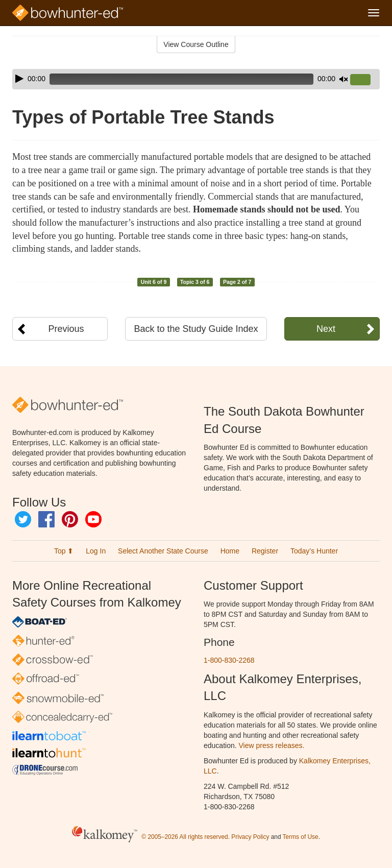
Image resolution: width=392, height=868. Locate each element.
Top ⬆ (64, 551)
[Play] (19, 79)
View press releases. (272, 745)
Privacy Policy (250, 837)
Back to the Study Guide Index (196, 329)
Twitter (23, 519)
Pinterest (70, 519)
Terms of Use (301, 837)
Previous (66, 329)
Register (265, 551)
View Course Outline (196, 44)
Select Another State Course (163, 551)
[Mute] (344, 79)
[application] (196, 79)
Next (326, 329)
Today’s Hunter (314, 551)
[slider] (181, 79)
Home (230, 551)
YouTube (93, 519)
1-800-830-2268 (229, 660)
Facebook (46, 519)
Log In (96, 551)
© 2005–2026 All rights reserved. (186, 837)
